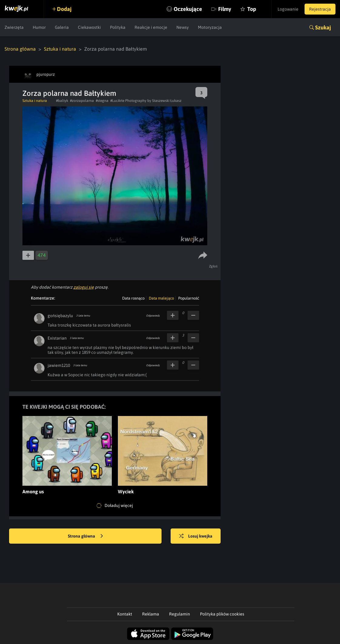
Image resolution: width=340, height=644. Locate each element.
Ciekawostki (89, 27)
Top (252, 9)
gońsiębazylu (60, 316)
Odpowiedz (153, 316)
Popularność (189, 298)
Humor (39, 27)
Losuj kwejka (196, 536)
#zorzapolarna (82, 101)
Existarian (57, 338)
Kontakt (125, 614)
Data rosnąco (133, 298)
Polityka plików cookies (222, 614)
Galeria (62, 27)
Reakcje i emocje (151, 27)
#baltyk (62, 101)
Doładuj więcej (115, 506)
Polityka (118, 27)
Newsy (183, 27)
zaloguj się (84, 287)
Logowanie (288, 9)
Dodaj (64, 9)
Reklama (151, 614)
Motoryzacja (210, 27)
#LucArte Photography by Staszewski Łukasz (146, 101)
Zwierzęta (14, 27)
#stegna (102, 101)
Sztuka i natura (60, 49)
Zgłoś (213, 266)
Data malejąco (161, 298)
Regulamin (180, 614)
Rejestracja (320, 9)
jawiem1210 (59, 365)
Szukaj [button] (323, 27)
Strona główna (20, 49)
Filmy (225, 9)
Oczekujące (188, 9)
